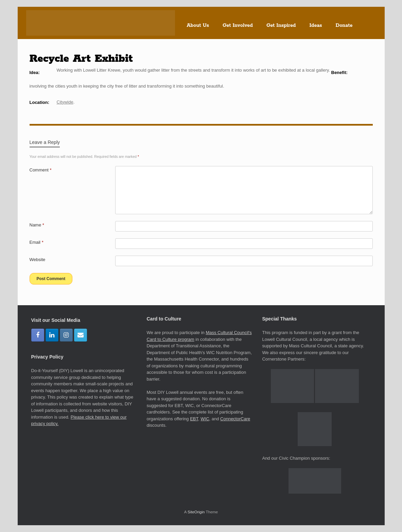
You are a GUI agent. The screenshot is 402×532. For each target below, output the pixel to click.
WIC (205, 419)
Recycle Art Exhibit (81, 59)
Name (37, 225)
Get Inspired (281, 25)
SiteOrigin (196, 512)
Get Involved (238, 25)
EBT (194, 419)
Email (37, 242)
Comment (41, 170)
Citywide (65, 102)
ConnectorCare (235, 419)
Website (38, 260)
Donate (344, 25)
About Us (198, 25)
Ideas (316, 25)
